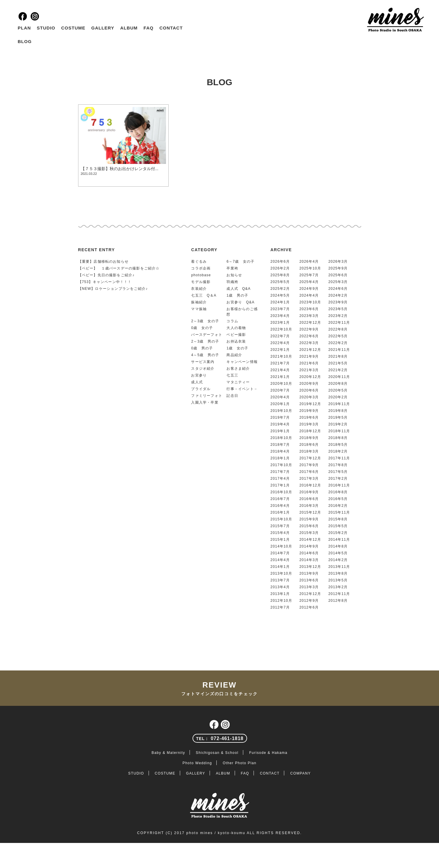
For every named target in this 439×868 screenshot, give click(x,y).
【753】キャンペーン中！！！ (105, 282)
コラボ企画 (201, 268)
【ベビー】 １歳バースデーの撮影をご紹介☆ (119, 268)
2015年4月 (280, 533)
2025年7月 (309, 275)
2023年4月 (280, 316)
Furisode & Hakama (268, 753)
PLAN (24, 28)
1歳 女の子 (237, 348)
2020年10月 (281, 384)
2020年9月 (309, 384)
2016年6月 (309, 499)
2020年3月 (309, 397)
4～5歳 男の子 (205, 355)
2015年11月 (339, 512)
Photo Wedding (197, 763)
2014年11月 (339, 540)
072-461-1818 (220, 738)
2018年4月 (280, 451)
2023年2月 (338, 316)
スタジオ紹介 (203, 369)
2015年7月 (280, 526)
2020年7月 (280, 390)
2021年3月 (309, 370)
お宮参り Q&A (240, 302)
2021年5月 (338, 363)
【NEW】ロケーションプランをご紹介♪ (113, 289)
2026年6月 (280, 262)
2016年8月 (338, 492)
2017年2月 (338, 479)
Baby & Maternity (168, 753)
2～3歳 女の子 (205, 321)
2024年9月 (309, 289)
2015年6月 (309, 526)
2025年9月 (338, 268)
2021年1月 (280, 377)
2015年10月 (281, 519)
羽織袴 (232, 282)
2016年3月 (309, 506)
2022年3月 (309, 343)
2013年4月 (280, 587)
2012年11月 (339, 594)
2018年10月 (281, 438)
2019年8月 (338, 411)
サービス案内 (203, 362)
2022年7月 (280, 336)
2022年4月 (280, 343)
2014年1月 (280, 567)
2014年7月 (280, 553)
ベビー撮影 (236, 335)
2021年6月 (309, 363)
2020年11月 (339, 377)
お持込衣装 (236, 341)
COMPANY (301, 773)
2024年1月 (280, 302)
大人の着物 (236, 328)
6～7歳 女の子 (240, 262)
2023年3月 (309, 316)
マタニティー (238, 382)
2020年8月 (338, 384)
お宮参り (199, 375)
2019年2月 (338, 424)
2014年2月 (338, 560)
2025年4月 (309, 282)
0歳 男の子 (202, 348)
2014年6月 (309, 553)
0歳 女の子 (202, 328)
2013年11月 (339, 567)
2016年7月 (280, 499)
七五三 (232, 375)
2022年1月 (280, 350)
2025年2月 (280, 289)
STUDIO (46, 28)
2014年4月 (280, 560)
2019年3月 (309, 424)
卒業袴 (232, 268)
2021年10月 (281, 356)
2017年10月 (281, 465)
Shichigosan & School (217, 753)
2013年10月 (281, 573)
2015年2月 (338, 533)
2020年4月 (280, 397)
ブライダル (201, 389)
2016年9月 (309, 492)
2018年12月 (310, 431)
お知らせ (234, 275)
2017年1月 (280, 485)
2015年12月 (310, 512)
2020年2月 (338, 397)
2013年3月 (309, 587)
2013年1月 (280, 594)
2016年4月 (280, 506)
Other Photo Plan (239, 763)
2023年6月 (309, 309)
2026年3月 (338, 262)
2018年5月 (338, 445)
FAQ (149, 28)
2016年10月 (281, 492)
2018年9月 (309, 438)
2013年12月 (310, 567)
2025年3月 (338, 282)
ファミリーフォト (207, 396)
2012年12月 (310, 594)
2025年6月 (338, 275)
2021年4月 (280, 370)
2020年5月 (338, 390)
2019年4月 (280, 424)
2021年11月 (339, 350)
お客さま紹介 (238, 369)
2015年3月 (309, 533)
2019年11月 (339, 404)
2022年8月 (338, 329)
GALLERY (103, 28)
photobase (201, 275)
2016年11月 (339, 485)
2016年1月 (280, 512)
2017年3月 (309, 479)
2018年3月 (309, 451)
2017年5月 (338, 472)
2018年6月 (309, 445)
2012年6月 (309, 607)
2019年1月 (280, 431)
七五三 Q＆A (204, 295)
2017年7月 (280, 472)
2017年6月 (309, 472)
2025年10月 (310, 268)
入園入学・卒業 (205, 402)
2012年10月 (281, 601)
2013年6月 (309, 580)
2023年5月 (338, 309)
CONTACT (171, 28)
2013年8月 (338, 573)
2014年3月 (309, 560)
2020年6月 (309, 390)
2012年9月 (309, 601)
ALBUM (129, 28)
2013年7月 (280, 580)
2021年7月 (280, 363)
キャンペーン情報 (242, 362)
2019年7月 (280, 417)
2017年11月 (339, 458)
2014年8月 (338, 546)
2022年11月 (339, 323)
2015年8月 (338, 519)
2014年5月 (338, 553)
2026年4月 (309, 262)
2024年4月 (309, 295)
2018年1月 (280, 458)
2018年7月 (280, 445)
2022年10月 (281, 329)
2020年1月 (280, 404)
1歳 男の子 (237, 295)
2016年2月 (338, 506)
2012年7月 (280, 607)
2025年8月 (280, 275)
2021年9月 (309, 356)
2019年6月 (309, 417)
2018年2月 (338, 451)
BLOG (25, 41)
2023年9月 (338, 302)
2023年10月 (310, 302)
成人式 (197, 382)
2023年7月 (280, 309)
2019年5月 (338, 417)
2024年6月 (338, 289)
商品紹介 (234, 355)
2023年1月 (280, 323)
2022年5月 (338, 336)
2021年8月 (338, 356)
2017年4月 (280, 479)
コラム (232, 321)
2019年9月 (309, 411)
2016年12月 (310, 485)
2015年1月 (280, 540)
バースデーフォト (207, 335)
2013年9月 (309, 573)
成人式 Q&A (239, 289)
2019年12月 (310, 404)
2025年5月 (280, 282)
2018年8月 (338, 438)
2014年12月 (310, 540)
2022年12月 (310, 323)
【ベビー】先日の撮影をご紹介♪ (106, 275)
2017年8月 (338, 465)
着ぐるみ (199, 262)
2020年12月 (310, 377)
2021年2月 (338, 370)
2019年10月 (281, 411)
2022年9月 (309, 329)
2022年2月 (338, 343)
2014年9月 (309, 546)
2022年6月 (309, 336)
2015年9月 (309, 519)
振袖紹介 (199, 302)
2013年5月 (338, 580)
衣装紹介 (199, 289)
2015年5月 (338, 526)
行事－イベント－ (242, 389)
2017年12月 (310, 458)
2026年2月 (280, 268)
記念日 (232, 396)
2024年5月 (280, 295)
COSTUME (73, 28)
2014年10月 (281, 546)
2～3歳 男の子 (205, 341)
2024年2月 (338, 295)
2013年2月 (338, 587)
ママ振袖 (199, 309)
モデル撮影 (201, 282)
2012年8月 (338, 601)
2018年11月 (339, 431)
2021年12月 (310, 350)
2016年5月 (338, 499)
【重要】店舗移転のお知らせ (103, 262)
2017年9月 (309, 465)
